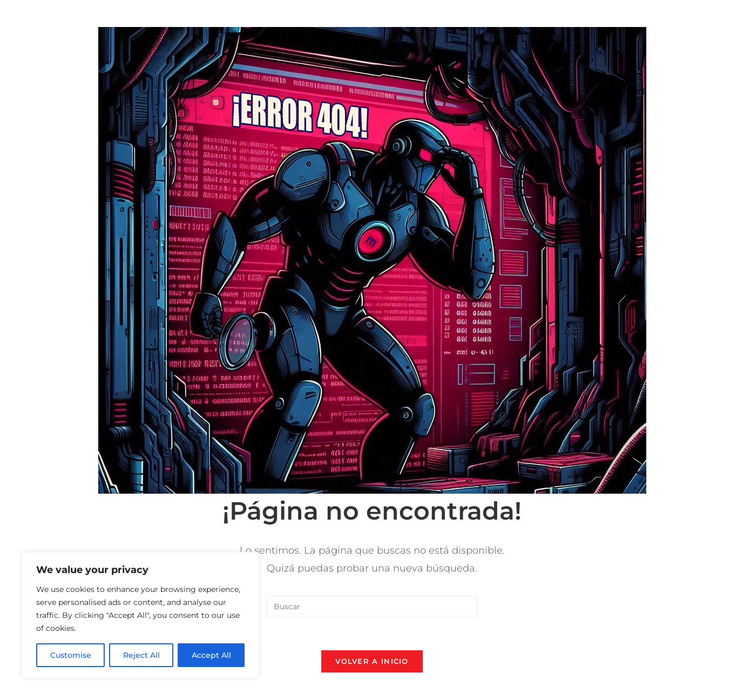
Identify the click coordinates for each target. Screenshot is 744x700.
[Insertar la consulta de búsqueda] (372, 607)
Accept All (211, 655)
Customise (71, 655)
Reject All (141, 655)
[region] (140, 615)
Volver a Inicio (372, 661)
